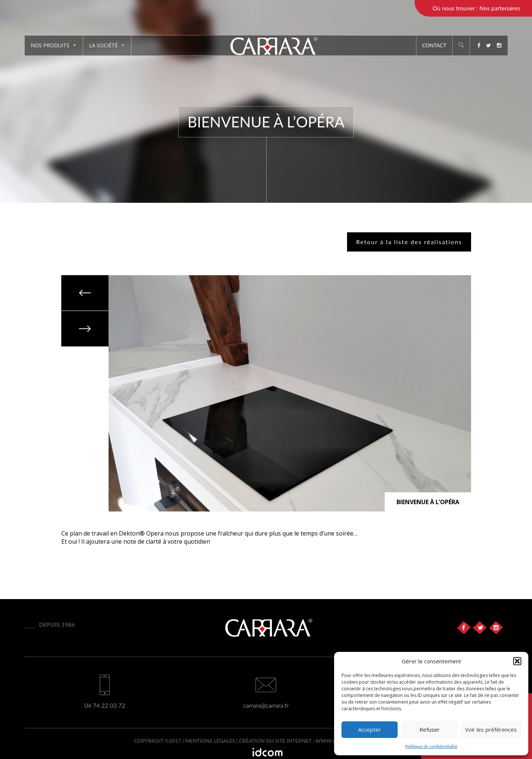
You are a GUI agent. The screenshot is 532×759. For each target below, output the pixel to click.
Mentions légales (210, 741)
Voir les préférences (491, 729)
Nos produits (54, 45)
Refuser (430, 729)
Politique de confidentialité (431, 746)
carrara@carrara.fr (266, 705)
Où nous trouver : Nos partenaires (476, 8)
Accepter (370, 729)
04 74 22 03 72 (105, 705)
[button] (517, 661)
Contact (434, 45)
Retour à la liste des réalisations (409, 242)
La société (107, 45)
